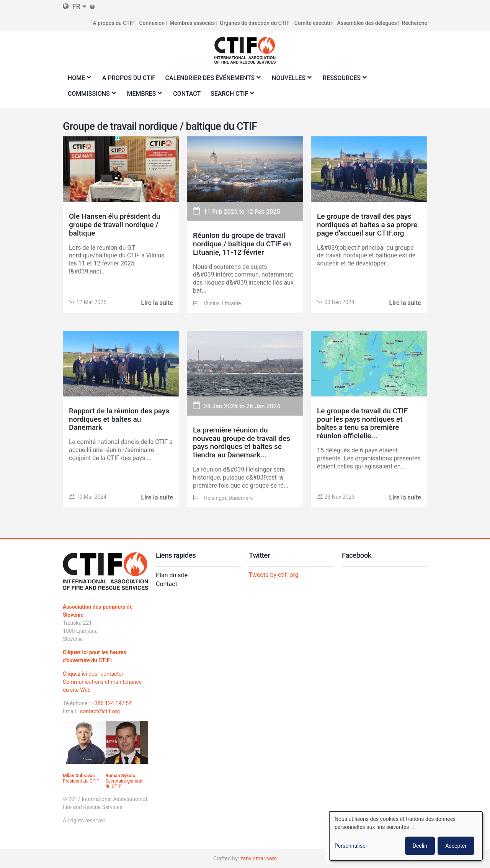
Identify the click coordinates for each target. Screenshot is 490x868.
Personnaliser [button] (351, 846)
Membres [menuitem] (143, 96)
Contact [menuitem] (187, 94)
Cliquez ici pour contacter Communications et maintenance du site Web (102, 682)
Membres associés (192, 23)
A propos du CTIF (113, 23)
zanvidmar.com (259, 858)
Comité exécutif (313, 23)
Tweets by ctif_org (274, 575)
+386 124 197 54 (112, 703)
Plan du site (172, 575)
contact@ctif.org (100, 711)
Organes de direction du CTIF (255, 23)
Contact (167, 584)
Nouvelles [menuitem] (290, 80)
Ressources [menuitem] (343, 80)
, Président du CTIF (81, 778)
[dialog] (406, 836)
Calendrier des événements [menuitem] (211, 80)
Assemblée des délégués (367, 23)
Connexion (152, 23)
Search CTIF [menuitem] (231, 96)
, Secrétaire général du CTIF (124, 781)
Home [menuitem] (78, 80)
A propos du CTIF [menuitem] (129, 78)
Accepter (456, 846)
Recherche (415, 23)
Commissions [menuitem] (90, 96)
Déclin (420, 846)
